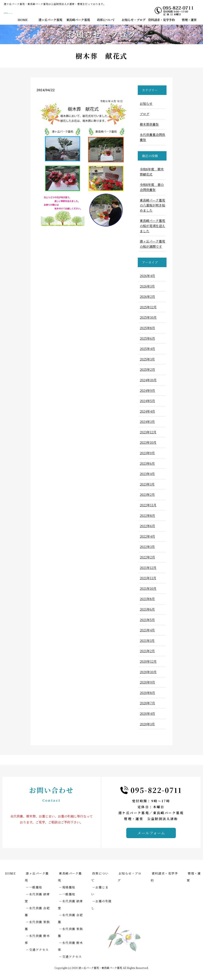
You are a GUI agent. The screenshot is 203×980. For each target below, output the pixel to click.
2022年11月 (148, 505)
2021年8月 (147, 599)
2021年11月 (148, 578)
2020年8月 (147, 693)
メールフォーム (151, 833)
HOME (23, 20)
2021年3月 (147, 641)
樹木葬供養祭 (149, 124)
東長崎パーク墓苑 (78, 20)
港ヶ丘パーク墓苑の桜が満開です (152, 244)
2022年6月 (147, 526)
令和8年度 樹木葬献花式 (152, 172)
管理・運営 (189, 20)
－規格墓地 (67, 887)
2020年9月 (147, 682)
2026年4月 (147, 276)
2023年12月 (148, 432)
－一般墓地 (34, 887)
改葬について (106, 20)
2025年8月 (147, 328)
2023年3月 (147, 484)
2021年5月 (147, 620)
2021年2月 (147, 651)
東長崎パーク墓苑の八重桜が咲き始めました (152, 205)
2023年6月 (147, 463)
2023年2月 (147, 495)
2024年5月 (147, 401)
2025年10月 (148, 317)
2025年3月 (147, 359)
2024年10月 (148, 380)
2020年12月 (148, 661)
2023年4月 (147, 474)
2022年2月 (147, 557)
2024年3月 (147, 422)
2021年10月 (148, 588)
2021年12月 (148, 568)
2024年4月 (147, 411)
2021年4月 (147, 630)
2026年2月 (147, 297)
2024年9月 (147, 391)
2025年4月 (147, 349)
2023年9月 (147, 453)
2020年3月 (147, 724)
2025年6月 (147, 338)
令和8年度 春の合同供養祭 (152, 187)
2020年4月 (147, 714)
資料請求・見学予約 (161, 20)
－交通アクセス (37, 950)
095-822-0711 (156, 790)
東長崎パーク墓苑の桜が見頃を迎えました (152, 226)
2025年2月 (147, 370)
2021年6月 (147, 609)
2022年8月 (147, 516)
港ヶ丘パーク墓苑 (50, 20)
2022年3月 (147, 547)
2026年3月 (147, 286)
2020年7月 (147, 703)
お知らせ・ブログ (134, 20)
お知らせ (146, 104)
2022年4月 (147, 536)
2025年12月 (148, 307)
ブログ (145, 114)
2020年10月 (148, 672)
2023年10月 (148, 442)
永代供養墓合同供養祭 (152, 137)
